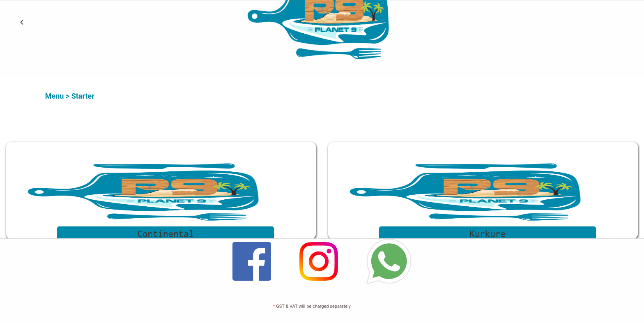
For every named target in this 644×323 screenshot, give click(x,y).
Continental (166, 234)
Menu (55, 96)
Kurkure (488, 234)
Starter (83, 96)
